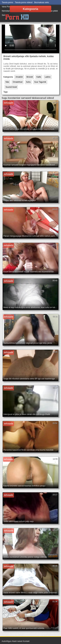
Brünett (30, 77)
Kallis (39, 77)
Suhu (28, 82)
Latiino (48, 77)
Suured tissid (11, 87)
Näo (7, 82)
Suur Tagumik (40, 82)
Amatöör (19, 77)
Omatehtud (17, 82)
